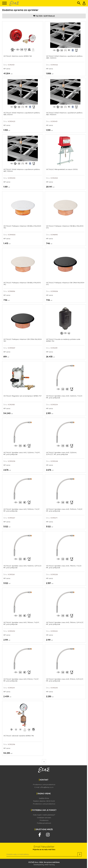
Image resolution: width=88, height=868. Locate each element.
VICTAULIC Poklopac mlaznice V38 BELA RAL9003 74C (22, 227)
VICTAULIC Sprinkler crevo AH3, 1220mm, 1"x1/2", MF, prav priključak (64, 397)
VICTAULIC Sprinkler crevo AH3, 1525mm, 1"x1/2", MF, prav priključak (22, 510)
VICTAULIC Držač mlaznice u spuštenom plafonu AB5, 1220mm (64, 57)
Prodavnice (44, 820)
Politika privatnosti (44, 823)
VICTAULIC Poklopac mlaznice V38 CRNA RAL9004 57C (65, 284)
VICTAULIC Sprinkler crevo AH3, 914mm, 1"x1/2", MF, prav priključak (21, 680)
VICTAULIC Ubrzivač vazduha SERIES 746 (19, 736)
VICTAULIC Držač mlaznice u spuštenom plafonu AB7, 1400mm (64, 114)
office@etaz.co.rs (47, 787)
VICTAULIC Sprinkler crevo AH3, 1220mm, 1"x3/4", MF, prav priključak (22, 453)
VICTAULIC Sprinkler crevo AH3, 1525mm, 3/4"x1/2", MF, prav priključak (23, 567)
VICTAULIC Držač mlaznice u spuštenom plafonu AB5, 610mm (22, 114)
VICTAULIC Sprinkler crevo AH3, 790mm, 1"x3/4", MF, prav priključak (21, 623)
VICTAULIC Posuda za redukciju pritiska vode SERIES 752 (63, 340)
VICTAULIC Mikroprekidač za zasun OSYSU (62, 169)
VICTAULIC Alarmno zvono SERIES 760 (18, 56)
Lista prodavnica (49, 784)
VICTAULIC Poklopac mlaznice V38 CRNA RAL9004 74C (23, 340)
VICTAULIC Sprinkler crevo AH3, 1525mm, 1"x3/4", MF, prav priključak (64, 510)
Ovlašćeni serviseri (44, 818)
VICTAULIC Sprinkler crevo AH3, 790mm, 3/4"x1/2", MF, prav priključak (65, 623)
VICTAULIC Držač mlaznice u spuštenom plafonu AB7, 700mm (22, 170)
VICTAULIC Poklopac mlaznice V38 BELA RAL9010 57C (65, 227)
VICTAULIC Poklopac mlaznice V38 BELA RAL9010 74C (22, 284)
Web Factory (50, 865)
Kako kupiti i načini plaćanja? (44, 815)
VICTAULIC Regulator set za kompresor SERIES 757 (22, 396)
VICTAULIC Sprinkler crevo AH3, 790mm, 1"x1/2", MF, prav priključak (64, 567)
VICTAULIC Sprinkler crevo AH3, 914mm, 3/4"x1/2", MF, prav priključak (65, 680)
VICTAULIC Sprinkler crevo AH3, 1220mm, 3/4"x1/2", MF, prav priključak (61, 453)
